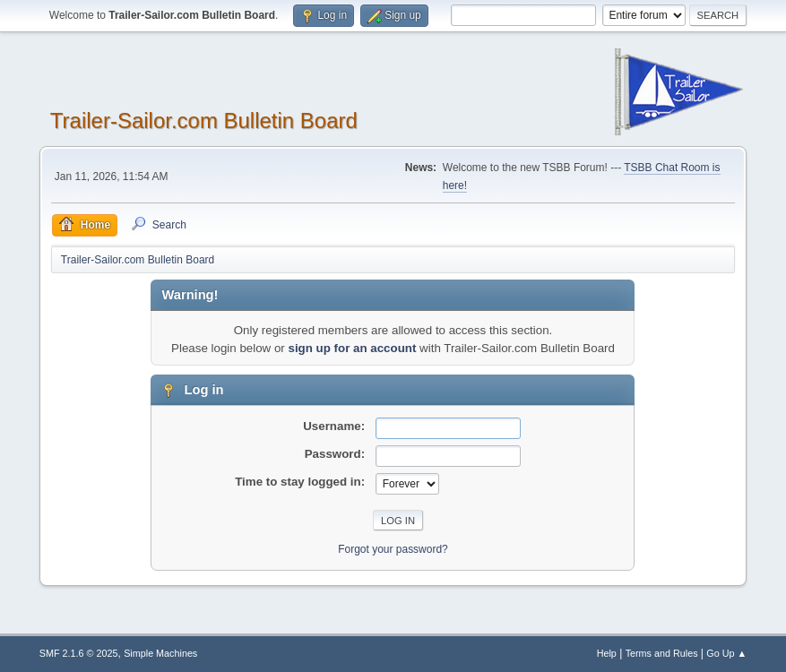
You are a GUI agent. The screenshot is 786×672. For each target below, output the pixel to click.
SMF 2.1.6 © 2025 (79, 653)
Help (607, 653)
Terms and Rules (662, 653)
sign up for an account (352, 348)
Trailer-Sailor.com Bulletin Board (204, 121)
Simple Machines (160, 653)
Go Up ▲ (726, 653)
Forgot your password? (393, 549)
